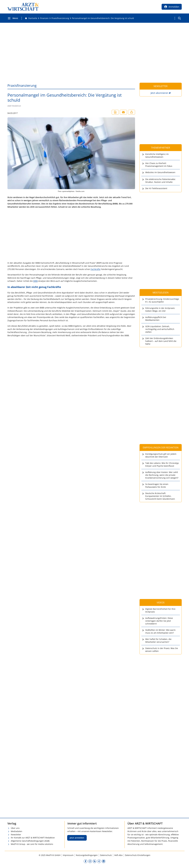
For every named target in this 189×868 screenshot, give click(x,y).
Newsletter (16, 835)
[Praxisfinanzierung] (60, 18)
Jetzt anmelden (77, 838)
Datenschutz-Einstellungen (138, 855)
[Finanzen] (44, 18)
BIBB (35, 281)
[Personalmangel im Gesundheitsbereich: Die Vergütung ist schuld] (103, 18)
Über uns (15, 828)
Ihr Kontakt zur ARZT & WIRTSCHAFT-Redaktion (33, 838)
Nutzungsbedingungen (87, 855)
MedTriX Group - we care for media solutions (32, 844)
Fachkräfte (96, 269)
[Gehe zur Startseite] (31, 18)
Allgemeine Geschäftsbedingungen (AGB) (30, 841)
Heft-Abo (118, 855)
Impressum (68, 855)
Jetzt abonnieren (159, 93)
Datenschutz (106, 855)
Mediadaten (17, 831)
